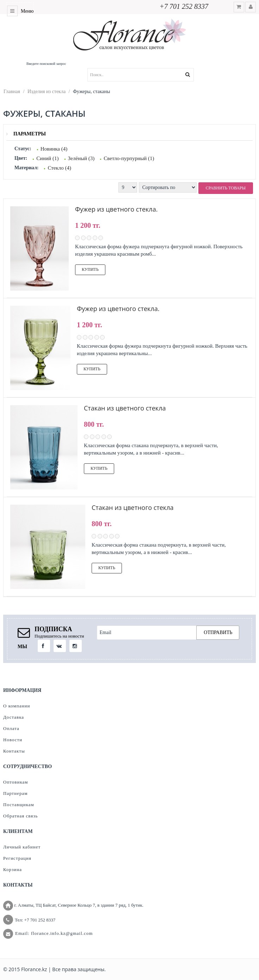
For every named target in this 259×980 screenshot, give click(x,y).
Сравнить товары (226, 188)
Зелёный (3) (81, 158)
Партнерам (15, 793)
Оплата (11, 728)
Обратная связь (20, 816)
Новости (13, 740)
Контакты (14, 751)
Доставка (14, 717)
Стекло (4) (59, 168)
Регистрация (17, 858)
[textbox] (149, 75)
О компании (17, 706)
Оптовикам (16, 782)
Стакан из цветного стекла (125, 408)
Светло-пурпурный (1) (129, 158)
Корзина (13, 869)
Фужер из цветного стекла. (116, 209)
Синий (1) (47, 158)
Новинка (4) (54, 149)
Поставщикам (19, 805)
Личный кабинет (22, 847)
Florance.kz (34, 969)
